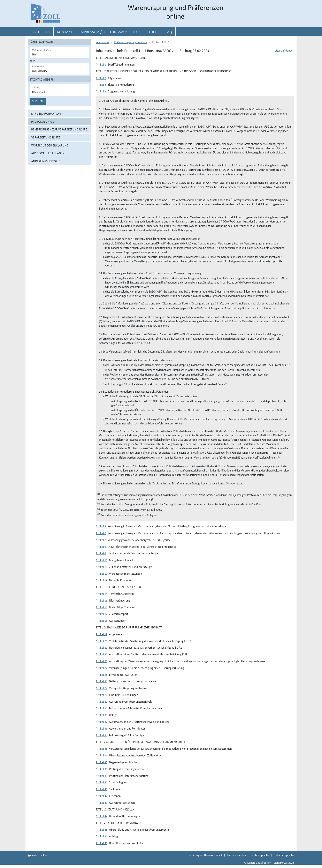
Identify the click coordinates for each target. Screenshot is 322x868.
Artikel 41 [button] (102, 789)
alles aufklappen (285, 50)
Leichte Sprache (260, 855)
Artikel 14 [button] (102, 594)
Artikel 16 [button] (102, 607)
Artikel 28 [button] (102, 695)
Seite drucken (38, 855)
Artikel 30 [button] (102, 708)
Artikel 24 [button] (102, 668)
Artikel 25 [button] (102, 674)
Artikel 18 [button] (102, 620)
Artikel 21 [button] (102, 647)
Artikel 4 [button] (101, 91)
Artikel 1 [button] (101, 64)
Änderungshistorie (46, 161)
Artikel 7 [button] (101, 540)
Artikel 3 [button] (101, 84)
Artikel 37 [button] (102, 762)
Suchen (38, 101)
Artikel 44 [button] (102, 816)
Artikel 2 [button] (101, 78)
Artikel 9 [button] (101, 553)
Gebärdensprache (284, 855)
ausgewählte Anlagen (48, 153)
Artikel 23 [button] (102, 661)
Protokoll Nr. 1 (43, 121)
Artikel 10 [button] (102, 560)
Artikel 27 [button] (102, 688)
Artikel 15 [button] (102, 600)
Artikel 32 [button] (102, 722)
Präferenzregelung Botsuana (131, 42)
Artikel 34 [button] (102, 735)
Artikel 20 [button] (102, 641)
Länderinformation (46, 113)
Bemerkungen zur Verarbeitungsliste (59, 129)
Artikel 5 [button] (101, 526)
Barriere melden (236, 855)
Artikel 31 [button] (102, 715)
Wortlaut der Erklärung (50, 145)
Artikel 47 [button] (102, 843)
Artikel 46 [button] (102, 836)
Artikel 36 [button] (102, 755)
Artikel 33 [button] (102, 728)
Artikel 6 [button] (101, 533)
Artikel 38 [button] (102, 769)
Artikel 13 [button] (102, 580)
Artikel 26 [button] (102, 681)
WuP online (102, 42)
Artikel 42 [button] (102, 796)
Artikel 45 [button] (102, 829)
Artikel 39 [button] (102, 776)
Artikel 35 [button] (102, 748)
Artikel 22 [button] (102, 654)
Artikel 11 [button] (102, 567)
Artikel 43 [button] (102, 802)
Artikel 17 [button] (102, 614)
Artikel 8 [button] (101, 546)
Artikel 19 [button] (102, 634)
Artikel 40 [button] (102, 782)
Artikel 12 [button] (102, 573)
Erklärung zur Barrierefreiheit (205, 855)
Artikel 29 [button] (102, 701)
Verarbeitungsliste (46, 137)
